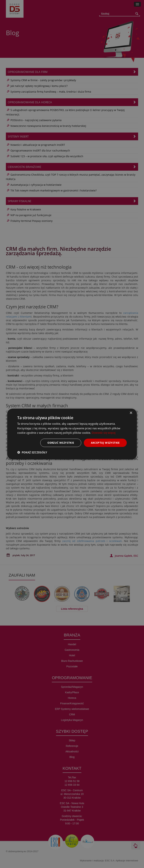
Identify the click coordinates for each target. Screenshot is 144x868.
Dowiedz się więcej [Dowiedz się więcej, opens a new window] (104, 433)
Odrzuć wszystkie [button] (61, 443)
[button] (32, 452)
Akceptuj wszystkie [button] (105, 443)
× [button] (131, 413)
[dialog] (72, 434)
